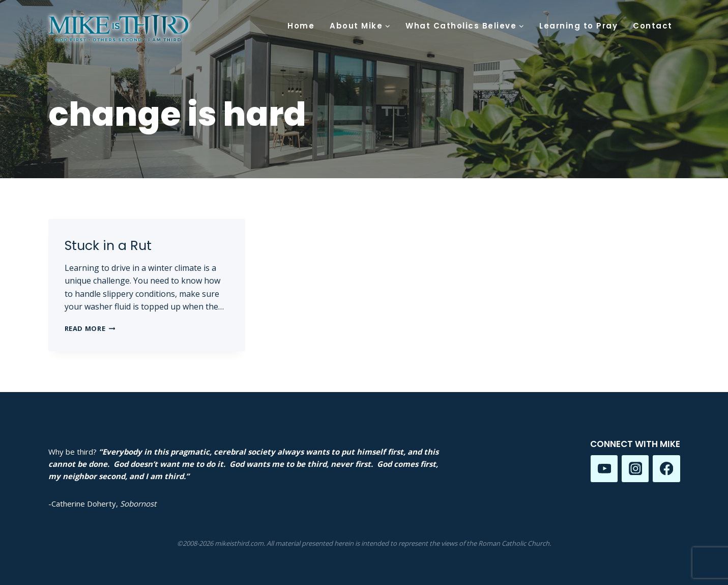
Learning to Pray (578, 26)
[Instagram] (635, 469)
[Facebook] (666, 469)
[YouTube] (604, 469)
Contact (653, 26)
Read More (90, 328)
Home (301, 26)
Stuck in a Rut (108, 246)
